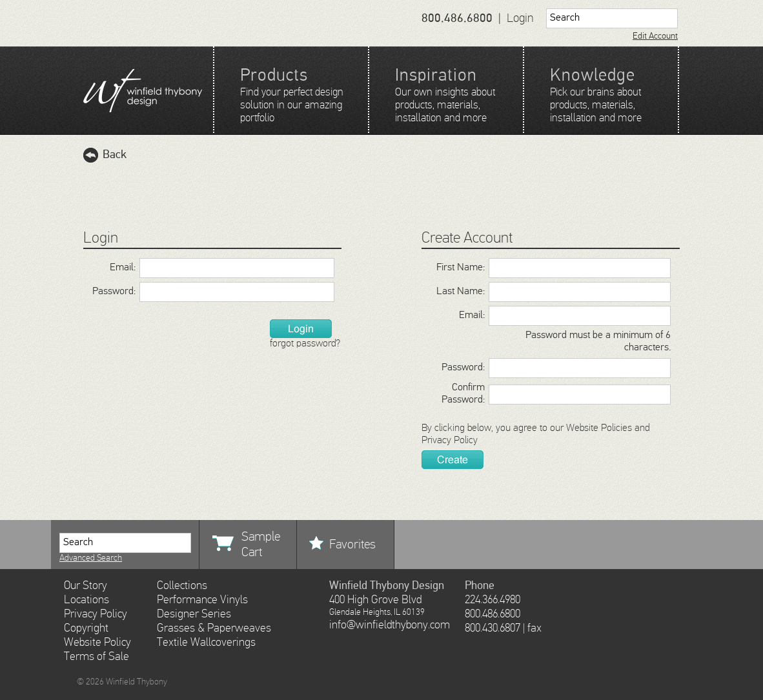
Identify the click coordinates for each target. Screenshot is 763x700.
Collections (182, 586)
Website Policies (599, 428)
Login (520, 18)
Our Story (86, 586)
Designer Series (194, 614)
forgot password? (305, 344)
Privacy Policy (450, 441)
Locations (86, 600)
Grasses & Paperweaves (214, 628)
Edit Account (655, 36)
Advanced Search (91, 558)
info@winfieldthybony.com (390, 625)
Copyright (86, 628)
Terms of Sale (97, 657)
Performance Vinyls (202, 600)
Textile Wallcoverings (206, 643)
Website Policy (97, 643)
